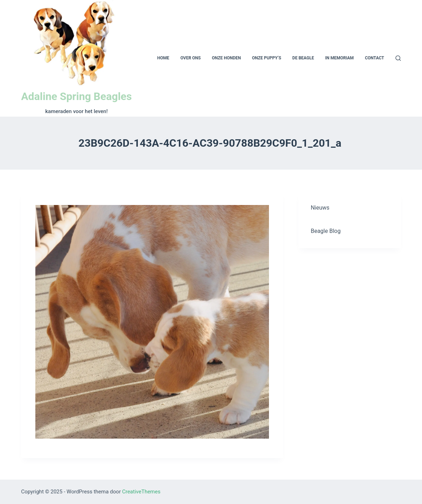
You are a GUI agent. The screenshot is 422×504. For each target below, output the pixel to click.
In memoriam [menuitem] (339, 58)
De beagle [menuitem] (303, 58)
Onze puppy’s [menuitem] (266, 58)
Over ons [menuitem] (191, 58)
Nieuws (320, 208)
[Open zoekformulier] (398, 58)
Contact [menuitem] (374, 58)
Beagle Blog (326, 231)
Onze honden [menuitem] (227, 58)
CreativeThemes (141, 492)
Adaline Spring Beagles (77, 96)
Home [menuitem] (163, 58)
